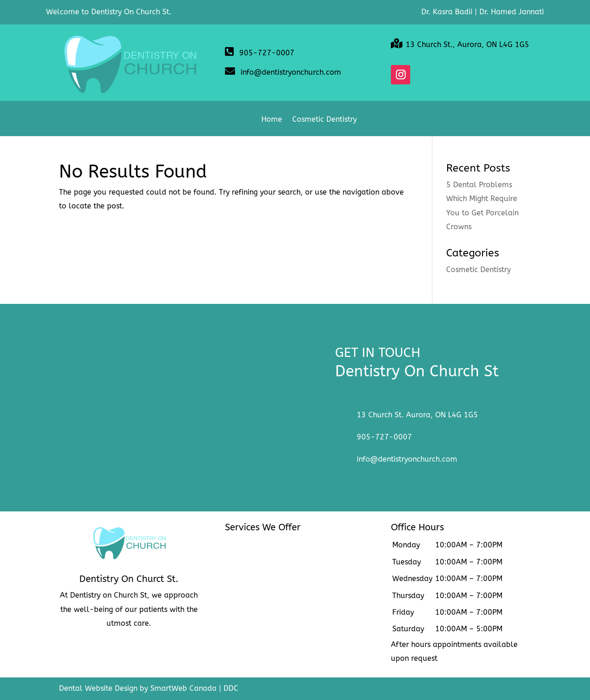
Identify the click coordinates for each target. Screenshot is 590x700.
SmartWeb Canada (183, 688)
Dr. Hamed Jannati (512, 12)
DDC (231, 688)
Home (272, 120)
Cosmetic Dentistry (324, 120)
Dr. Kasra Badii (447, 12)
